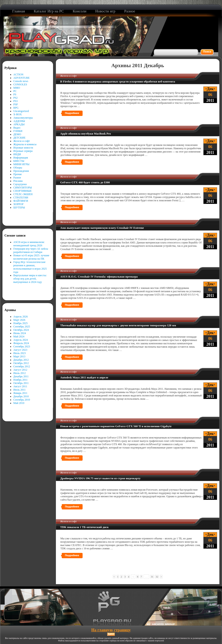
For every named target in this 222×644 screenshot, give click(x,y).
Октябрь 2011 (21, 383)
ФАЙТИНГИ (21, 201)
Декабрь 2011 (21, 376)
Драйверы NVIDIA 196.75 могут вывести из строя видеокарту (100, 478)
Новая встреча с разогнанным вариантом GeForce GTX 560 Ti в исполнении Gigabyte (116, 426)
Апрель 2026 (21, 317)
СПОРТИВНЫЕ (23, 191)
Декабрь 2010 (21, 396)
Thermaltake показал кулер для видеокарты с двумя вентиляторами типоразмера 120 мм (118, 325)
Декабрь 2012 (21, 360)
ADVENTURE (21, 78)
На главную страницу (111, 630)
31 (152, 577)
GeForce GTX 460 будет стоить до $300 (85, 182)
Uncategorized (21, 111)
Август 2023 (20, 350)
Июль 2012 (20, 373)
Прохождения (21, 171)
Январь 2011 (20, 393)
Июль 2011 (19, 390)
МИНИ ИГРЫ (21, 164)
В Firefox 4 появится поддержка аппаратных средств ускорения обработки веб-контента (118, 81)
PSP (16, 104)
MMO (17, 88)
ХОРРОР (18, 204)
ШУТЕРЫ (19, 207)
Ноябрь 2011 (20, 380)
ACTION (18, 74)
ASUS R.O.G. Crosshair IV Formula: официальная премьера (99, 277)
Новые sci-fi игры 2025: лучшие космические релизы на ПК (31, 257)
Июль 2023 (20, 353)
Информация (21, 158)
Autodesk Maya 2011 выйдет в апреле (84, 377)
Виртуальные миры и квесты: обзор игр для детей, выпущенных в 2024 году (30, 279)
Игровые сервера (23, 151)
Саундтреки (20, 184)
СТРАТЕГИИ (21, 198)
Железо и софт (22, 141)
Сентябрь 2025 (22, 327)
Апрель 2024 (21, 340)
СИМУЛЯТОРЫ (23, 188)
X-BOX (18, 114)
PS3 (15, 101)
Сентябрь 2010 (22, 400)
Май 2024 (19, 337)
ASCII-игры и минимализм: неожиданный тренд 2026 (29, 244)
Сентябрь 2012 (22, 366)
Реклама (18, 181)
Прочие (18, 174)
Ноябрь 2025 (21, 323)
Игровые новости (23, 148)
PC (15, 91)
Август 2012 (20, 370)
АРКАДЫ (19, 124)
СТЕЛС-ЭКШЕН (23, 194)
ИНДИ (17, 154)
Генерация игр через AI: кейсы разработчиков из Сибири (31, 250)
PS (15, 94)
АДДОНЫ (19, 121)
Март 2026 (19, 320)
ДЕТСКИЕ (19, 138)
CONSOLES (20, 84)
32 (157, 577)
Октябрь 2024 (21, 330)
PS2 (15, 98)
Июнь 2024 (20, 333)
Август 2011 (20, 386)
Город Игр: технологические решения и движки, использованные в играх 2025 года (30, 267)
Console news (21, 81)
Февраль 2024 (21, 343)
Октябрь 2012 (21, 363)
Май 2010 (19, 403)
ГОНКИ (18, 131)
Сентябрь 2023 (22, 346)
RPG (16, 108)
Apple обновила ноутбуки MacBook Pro (85, 134)
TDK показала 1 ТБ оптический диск (84, 527)
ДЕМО (17, 134)
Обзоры (18, 168)
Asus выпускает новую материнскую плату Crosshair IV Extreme (102, 228)
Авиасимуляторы (23, 118)
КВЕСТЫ (19, 161)
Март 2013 (19, 356)
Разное (17, 178)
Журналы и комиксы (25, 144)
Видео (17, 128)
